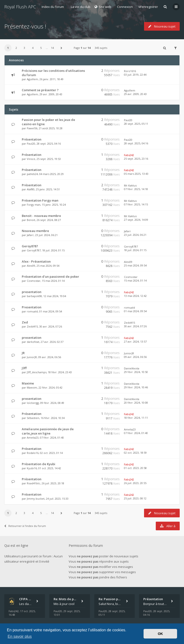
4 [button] (33, 48)
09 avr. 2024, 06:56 (135, 357)
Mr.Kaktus (130, 185)
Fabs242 (129, 155)
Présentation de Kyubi (39, 464)
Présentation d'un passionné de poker (50, 277)
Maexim (32, 387)
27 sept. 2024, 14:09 (136, 220)
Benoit (31, 220)
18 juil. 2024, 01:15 (135, 250)
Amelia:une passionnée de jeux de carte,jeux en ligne (48, 431)
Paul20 (128, 120)
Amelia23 (33, 438)
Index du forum (53, 7)
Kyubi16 (32, 468)
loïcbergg (33, 403)
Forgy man (34, 205)
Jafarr (30, 235)
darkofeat (33, 342)
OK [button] (160, 634)
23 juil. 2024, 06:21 (135, 235)
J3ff (24, 368)
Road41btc (33, 483)
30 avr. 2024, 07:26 (135, 326)
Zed (25, 322)
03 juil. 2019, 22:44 (135, 75)
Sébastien (33, 418)
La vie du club (81, 7)
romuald (32, 311)
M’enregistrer (148, 7)
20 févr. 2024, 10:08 (136, 403)
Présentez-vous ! (25, 26)
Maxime (28, 383)
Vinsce (31, 159)
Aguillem (32, 79)
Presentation (32, 307)
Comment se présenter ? (40, 90)
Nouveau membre (35, 231)
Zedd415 (32, 326)
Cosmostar (34, 281)
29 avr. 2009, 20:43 (135, 94)
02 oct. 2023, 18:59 (135, 453)
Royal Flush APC (20, 7)
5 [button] (41, 48)
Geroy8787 (30, 246)
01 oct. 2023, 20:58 (135, 468)
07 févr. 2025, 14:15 (136, 204)
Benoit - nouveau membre (41, 216)
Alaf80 (31, 189)
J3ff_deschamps (37, 372)
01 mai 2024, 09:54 (135, 311)
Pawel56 (32, 128)
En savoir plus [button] (20, 636)
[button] (61, 48)
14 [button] (52, 48)
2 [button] (16, 48)
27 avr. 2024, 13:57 (135, 342)
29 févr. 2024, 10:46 (136, 387)
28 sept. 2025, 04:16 (136, 143)
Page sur (82, 48)
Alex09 (31, 266)
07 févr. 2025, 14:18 (136, 189)
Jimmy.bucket (36, 499)
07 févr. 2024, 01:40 (136, 433)
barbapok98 (34, 296)
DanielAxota (132, 368)
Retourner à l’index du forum (25, 526)
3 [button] (24, 48)
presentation (32, 292)
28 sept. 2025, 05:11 (136, 124)
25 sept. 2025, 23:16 (136, 159)
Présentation (32, 139)
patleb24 (32, 174)
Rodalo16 (33, 453)
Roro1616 (130, 71)
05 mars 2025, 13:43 (136, 174)
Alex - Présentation (36, 261)
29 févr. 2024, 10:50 (136, 372)
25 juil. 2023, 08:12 (135, 498)
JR (23, 353)
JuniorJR (32, 357)
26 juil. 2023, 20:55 (135, 483)
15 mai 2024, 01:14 (135, 280)
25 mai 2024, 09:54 (135, 265)
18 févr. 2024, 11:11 (136, 418)
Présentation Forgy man (40, 200)
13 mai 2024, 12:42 (135, 296)
